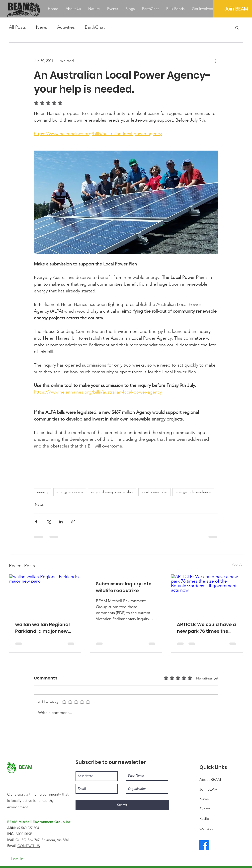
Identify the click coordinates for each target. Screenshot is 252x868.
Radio (204, 818)
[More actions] (215, 61)
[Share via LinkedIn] (61, 522)
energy (43, 492)
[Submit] (122, 805)
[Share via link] (73, 522)
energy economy (70, 492)
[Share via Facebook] (36, 522)
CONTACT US (29, 846)
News (42, 27)
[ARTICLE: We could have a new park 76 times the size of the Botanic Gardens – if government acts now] (207, 595)
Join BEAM (209, 789)
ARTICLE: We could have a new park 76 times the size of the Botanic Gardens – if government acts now (207, 628)
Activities (66, 27)
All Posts (17, 27)
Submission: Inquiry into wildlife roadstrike (124, 587)
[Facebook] (204, 845)
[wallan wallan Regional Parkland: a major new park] (45, 595)
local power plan (154, 492)
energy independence (193, 492)
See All (238, 565)
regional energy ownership (112, 492)
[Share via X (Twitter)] (48, 522)
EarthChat (95, 27)
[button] (237, 27)
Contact (206, 828)
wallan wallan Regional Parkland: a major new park (42, 628)
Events (205, 809)
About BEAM (210, 779)
